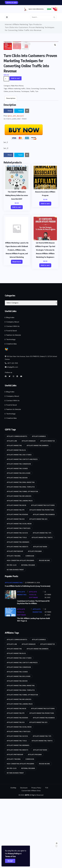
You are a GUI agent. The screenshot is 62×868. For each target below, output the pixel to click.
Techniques (25, 161)
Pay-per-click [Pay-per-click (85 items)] (12, 634)
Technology (11, 409)
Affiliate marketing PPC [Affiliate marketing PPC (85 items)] (16, 579)
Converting (35, 158)
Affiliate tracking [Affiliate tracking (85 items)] (14, 625)
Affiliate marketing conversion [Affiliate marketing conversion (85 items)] (19, 533)
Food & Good (11, 400)
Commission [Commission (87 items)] (30, 625)
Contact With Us (13, 396)
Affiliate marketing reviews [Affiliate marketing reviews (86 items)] (17, 584)
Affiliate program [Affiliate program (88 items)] (35, 621)
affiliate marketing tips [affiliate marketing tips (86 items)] (42, 602)
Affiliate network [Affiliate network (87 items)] (40, 616)
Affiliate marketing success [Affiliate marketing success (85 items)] (17, 602)
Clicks (28, 158)
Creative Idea (11, 413)
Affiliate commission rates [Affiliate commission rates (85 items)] (17, 506)
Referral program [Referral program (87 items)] (28, 634)
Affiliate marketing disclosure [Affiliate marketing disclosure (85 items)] (19, 542)
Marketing (51, 158)
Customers (43, 158)
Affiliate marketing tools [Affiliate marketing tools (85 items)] (17, 607)
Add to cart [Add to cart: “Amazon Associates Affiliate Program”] (45, 273)
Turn (37, 161)
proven (11, 161)
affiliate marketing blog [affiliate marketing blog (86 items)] (16, 519)
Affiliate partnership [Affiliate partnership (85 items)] (15, 621)
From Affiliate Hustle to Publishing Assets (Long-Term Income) (28, 655)
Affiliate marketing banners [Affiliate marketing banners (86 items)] (38, 515)
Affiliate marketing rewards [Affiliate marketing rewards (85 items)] (44, 584)
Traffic (32, 161)
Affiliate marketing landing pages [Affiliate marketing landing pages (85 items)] (20, 570)
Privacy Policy (13, 853)
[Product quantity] (6, 148)
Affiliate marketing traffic (17, 158)
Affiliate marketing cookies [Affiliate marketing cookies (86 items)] (17, 538)
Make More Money (17, 155)
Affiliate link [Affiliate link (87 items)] (12, 510)
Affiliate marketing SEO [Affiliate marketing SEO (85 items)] (38, 588)
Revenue (17, 161)
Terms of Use (10, 856)
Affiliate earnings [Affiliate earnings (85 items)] (39, 506)
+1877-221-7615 (11, 432)
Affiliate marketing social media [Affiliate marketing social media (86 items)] (19, 593)
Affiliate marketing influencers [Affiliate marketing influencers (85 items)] (19, 565)
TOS (47, 857)
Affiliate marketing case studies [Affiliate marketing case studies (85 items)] (19, 524)
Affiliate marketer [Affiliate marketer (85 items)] (48, 510)
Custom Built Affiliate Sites (31, 860)
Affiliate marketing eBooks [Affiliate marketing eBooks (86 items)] (17, 547)
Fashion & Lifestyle (14, 404)
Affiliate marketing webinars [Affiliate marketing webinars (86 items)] (18, 611)
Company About (13, 391)
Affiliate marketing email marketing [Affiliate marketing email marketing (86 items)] (21, 552)
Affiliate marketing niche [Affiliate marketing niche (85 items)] (17, 575)
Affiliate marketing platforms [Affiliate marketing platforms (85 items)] (43, 575)
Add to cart (16, 148)
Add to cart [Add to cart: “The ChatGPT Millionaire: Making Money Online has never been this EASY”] (17, 276)
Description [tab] (11, 168)
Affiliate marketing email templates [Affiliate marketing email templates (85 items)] (21, 556)
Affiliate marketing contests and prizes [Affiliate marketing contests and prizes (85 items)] (22, 529)
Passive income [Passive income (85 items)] (44, 630)
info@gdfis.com (11, 436)
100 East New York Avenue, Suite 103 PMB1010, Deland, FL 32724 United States (31, 427)
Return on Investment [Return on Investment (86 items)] (15, 639)
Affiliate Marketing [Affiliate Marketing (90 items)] (14, 515)
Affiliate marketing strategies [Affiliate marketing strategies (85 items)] (19, 598)
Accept (10, 861)
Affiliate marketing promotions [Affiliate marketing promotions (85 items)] (42, 579)
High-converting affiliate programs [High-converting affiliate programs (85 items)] (20, 630)
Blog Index (10, 387)
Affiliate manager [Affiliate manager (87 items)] (29, 510)
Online (6, 161)
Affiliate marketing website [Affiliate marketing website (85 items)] (18, 616)
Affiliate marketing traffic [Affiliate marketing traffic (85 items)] (42, 607)
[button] (55, 45)
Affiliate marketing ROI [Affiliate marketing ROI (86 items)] (16, 588)
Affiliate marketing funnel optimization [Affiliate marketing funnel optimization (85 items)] (22, 561)
